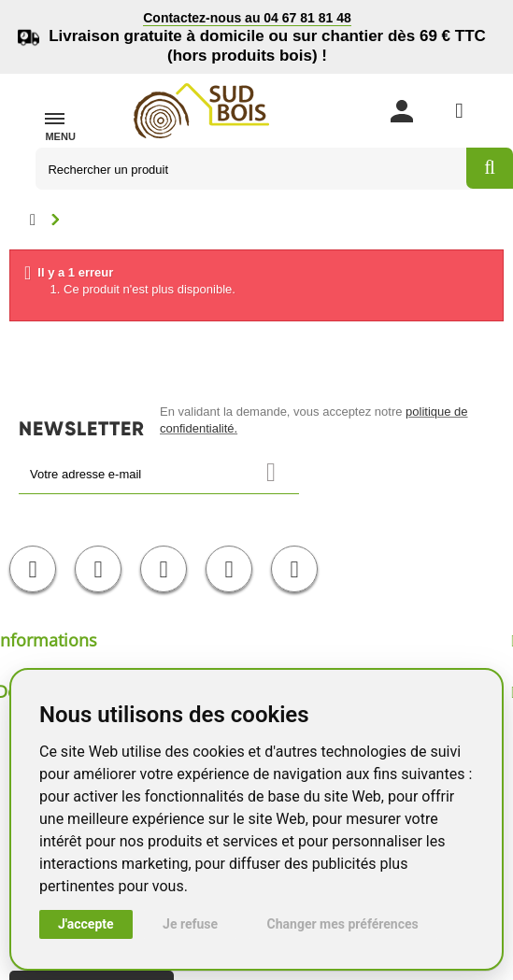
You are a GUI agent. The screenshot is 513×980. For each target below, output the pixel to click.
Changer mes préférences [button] (343, 924)
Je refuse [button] (190, 924)
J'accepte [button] (86, 924)
